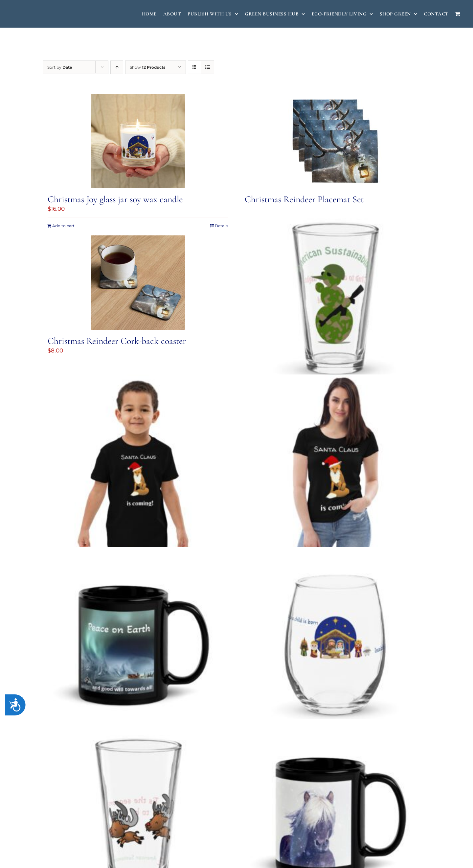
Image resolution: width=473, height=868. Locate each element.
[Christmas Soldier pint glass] (335, 298)
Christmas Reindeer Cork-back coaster (117, 341)
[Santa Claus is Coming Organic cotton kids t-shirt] (138, 470)
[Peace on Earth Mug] (138, 642)
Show (147, 67)
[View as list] (207, 67)
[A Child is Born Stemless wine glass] (335, 642)
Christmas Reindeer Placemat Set (304, 199)
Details (222, 226)
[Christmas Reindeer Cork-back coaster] (138, 283)
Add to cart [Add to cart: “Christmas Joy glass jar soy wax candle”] (63, 226)
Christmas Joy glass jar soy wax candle (115, 199)
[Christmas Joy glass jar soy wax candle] (138, 141)
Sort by (60, 67)
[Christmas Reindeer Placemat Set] (335, 141)
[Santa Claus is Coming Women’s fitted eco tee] (335, 470)
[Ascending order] (117, 67)
